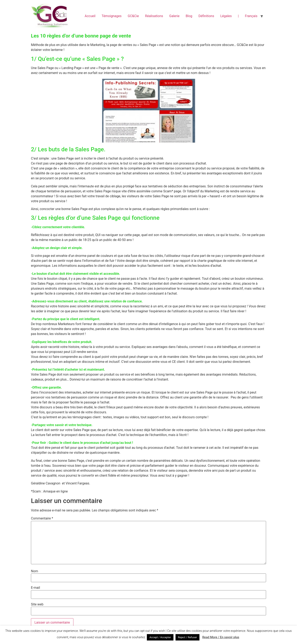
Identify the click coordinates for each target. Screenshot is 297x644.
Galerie (174, 16)
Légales (226, 16)
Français (251, 16)
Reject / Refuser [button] (187, 637)
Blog (189, 16)
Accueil (90, 16)
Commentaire (42, 518)
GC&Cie (133, 16)
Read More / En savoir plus (221, 637)
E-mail (35, 588)
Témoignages (112, 16)
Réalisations (154, 16)
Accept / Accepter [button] (160, 637)
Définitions (206, 16)
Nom (35, 571)
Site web (37, 604)
